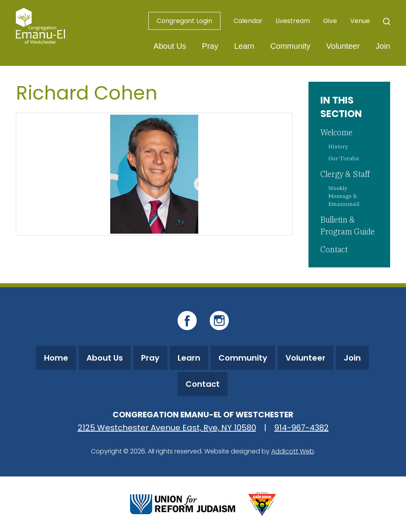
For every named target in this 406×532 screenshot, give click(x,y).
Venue (360, 21)
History (338, 146)
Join (383, 46)
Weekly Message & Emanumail (344, 196)
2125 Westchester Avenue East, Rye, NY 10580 (167, 428)
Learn (244, 46)
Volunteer (343, 46)
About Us (170, 46)
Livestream (293, 21)
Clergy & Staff (345, 174)
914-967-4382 (302, 428)
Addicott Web (293, 451)
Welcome (336, 132)
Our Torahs (344, 158)
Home (56, 358)
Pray (210, 46)
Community (290, 46)
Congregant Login (184, 21)
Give (330, 21)
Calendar (248, 21)
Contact (334, 249)
